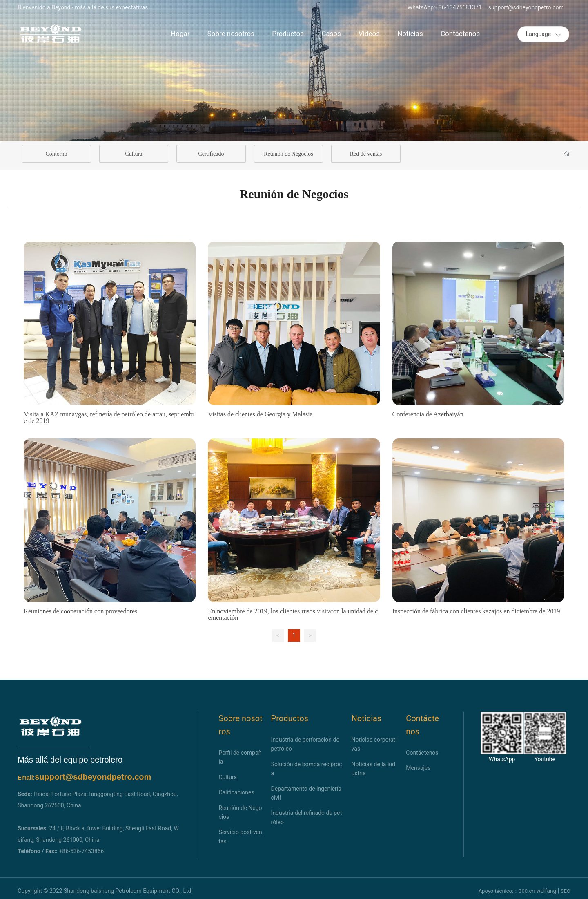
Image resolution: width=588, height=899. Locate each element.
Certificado (211, 154)
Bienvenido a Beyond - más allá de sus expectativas (83, 7)
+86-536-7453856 (81, 851)
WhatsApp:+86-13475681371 (445, 7)
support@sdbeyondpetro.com (526, 7)
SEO (566, 891)
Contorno (57, 154)
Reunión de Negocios (288, 154)
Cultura (134, 154)
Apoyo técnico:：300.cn (507, 891)
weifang (546, 891)
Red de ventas (366, 154)
